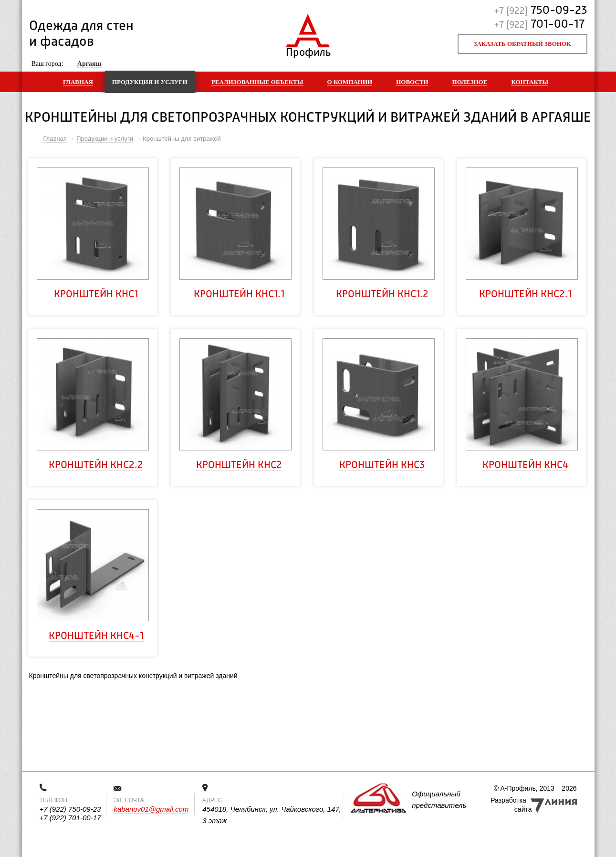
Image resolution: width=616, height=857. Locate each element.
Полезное (470, 82)
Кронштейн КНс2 (239, 465)
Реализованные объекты (257, 82)
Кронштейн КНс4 (525, 465)
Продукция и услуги (150, 82)
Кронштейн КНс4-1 (96, 636)
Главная (78, 82)
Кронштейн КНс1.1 (239, 294)
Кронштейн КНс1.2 (382, 294)
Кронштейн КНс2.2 (96, 465)
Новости (412, 82)
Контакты (530, 82)
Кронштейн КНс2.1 (525, 294)
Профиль (308, 50)
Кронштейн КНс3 (382, 465)
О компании (350, 82)
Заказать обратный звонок (522, 44)
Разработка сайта (511, 805)
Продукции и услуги (105, 139)
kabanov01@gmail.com (151, 809)
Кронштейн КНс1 (96, 294)
